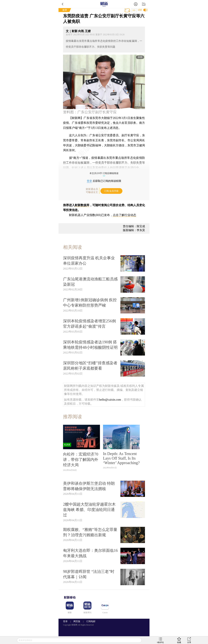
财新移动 (70, 597)
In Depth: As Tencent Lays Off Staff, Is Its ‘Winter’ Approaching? (121, 458)
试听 (140, 10)
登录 (89, 181)
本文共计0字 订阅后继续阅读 (104, 173)
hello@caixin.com (110, 400)
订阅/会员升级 (111, 191)
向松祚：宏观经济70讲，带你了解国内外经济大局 (81, 460)
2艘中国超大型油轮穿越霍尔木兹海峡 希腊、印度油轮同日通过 (89, 510)
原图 (140, 57)
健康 (65, 10)
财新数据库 (82, 205)
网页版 (77, 621)
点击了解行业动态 (124, 215)
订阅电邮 (90, 621)
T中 (134, 10)
